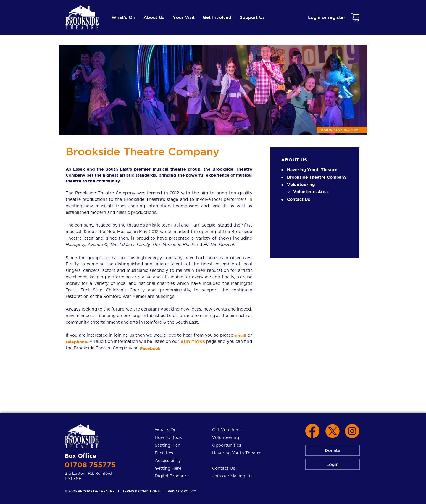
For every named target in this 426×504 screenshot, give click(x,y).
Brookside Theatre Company (317, 177)
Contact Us (298, 199)
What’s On (123, 17)
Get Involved (217, 17)
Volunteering (301, 184)
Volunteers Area (310, 192)
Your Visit (184, 17)
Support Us (252, 17)
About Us (154, 17)
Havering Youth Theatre (312, 170)
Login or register (327, 17)
